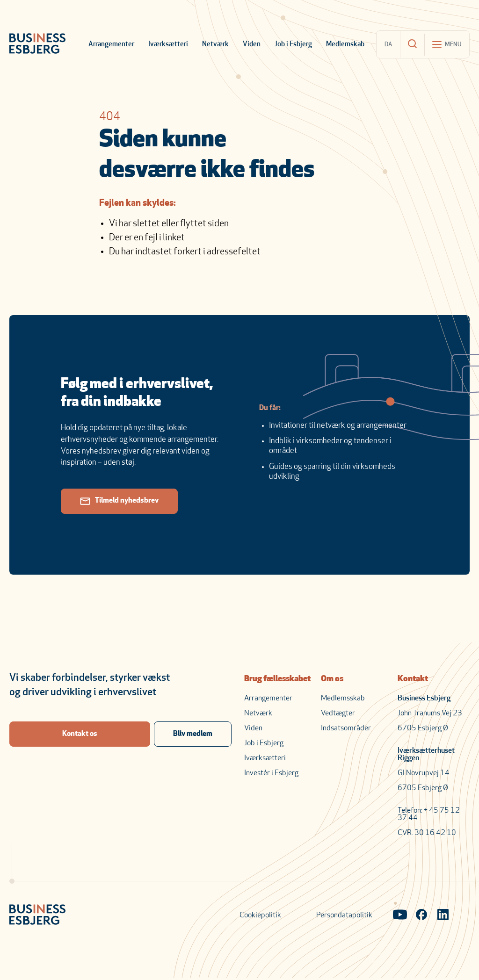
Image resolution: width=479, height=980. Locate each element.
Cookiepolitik (260, 915)
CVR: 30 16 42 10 (427, 833)
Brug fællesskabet (277, 679)
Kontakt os (80, 734)
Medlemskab (345, 45)
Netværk (215, 45)
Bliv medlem (193, 734)
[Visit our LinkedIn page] (443, 915)
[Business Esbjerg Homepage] (37, 44)
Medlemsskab (343, 699)
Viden (252, 45)
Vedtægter (338, 713)
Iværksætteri (168, 45)
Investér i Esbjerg (271, 773)
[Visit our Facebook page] (421, 915)
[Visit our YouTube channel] (400, 915)
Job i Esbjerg (293, 45)
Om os (332, 679)
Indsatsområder (346, 728)
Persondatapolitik (344, 915)
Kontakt (413, 679)
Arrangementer (111, 45)
